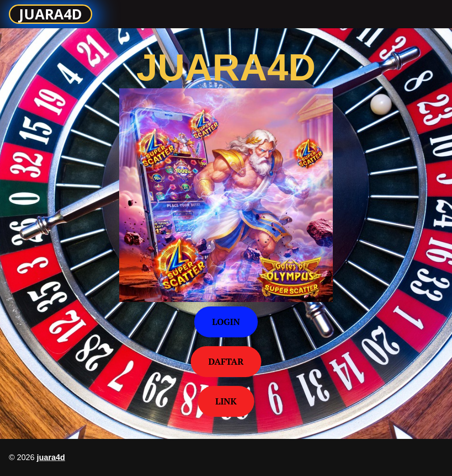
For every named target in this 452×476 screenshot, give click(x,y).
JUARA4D (51, 14)
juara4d (51, 457)
